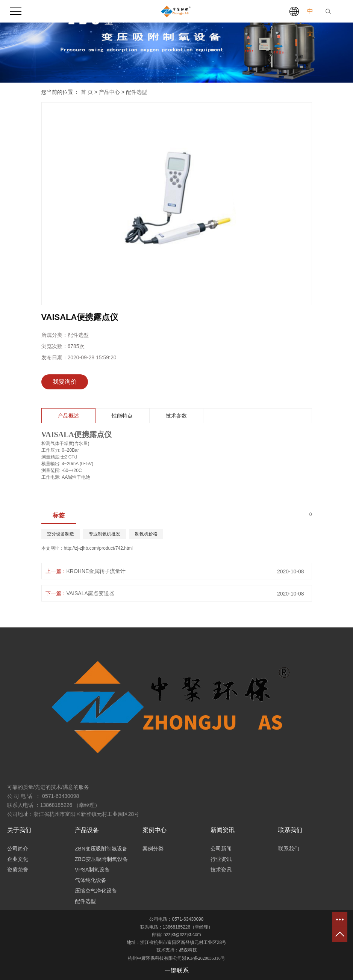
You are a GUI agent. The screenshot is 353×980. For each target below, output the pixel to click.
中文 (310, 22)
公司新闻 (221, 849)
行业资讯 (221, 859)
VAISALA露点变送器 (90, 593)
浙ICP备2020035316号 (204, 958)
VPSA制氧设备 (92, 870)
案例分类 (153, 849)
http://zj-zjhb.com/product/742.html (98, 548)
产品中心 (109, 92)
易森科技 (188, 950)
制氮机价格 (146, 534)
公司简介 (18, 849)
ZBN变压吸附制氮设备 (101, 849)
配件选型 (136, 92)
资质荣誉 (18, 870)
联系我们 (289, 849)
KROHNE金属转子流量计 (96, 571)
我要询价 (65, 382)
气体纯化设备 (91, 880)
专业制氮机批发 (105, 534)
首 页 (87, 92)
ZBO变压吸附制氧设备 (101, 859)
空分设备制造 (61, 534)
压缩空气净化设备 (96, 891)
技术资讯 (221, 870)
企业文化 (18, 859)
